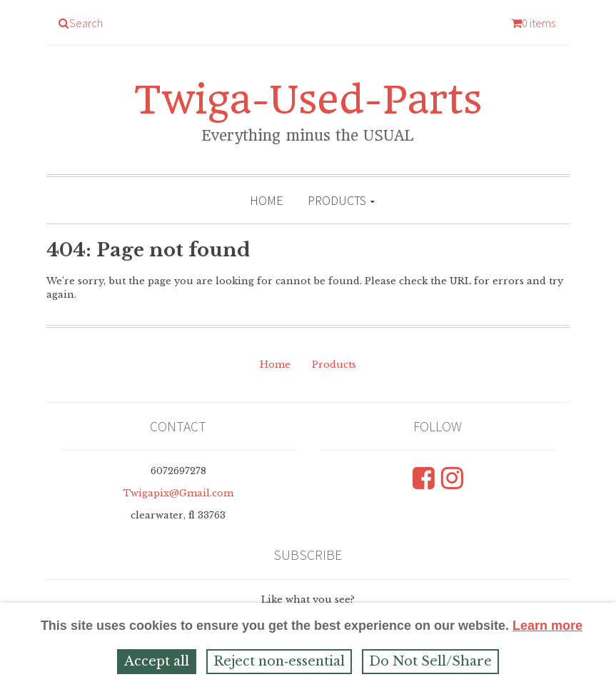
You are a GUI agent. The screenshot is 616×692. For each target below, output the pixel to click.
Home (267, 200)
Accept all (157, 661)
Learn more (547, 626)
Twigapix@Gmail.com (178, 493)
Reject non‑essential (279, 661)
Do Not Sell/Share (430, 661)
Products (337, 200)
